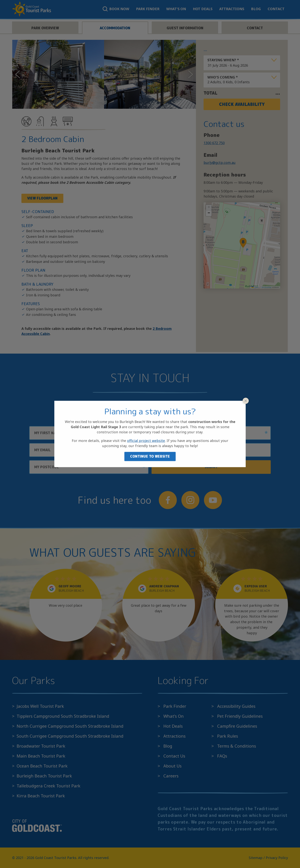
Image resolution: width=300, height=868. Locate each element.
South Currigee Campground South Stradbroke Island (70, 736)
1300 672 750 (214, 143)
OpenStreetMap (266, 287)
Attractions (232, 9)
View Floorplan (42, 198)
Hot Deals (203, 9)
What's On (176, 9)
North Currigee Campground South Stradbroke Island (70, 726)
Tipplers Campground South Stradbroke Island (63, 716)
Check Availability (242, 104)
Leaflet (255, 287)
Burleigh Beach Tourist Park (44, 776)
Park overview (45, 28)
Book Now (116, 9)
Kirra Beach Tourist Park (41, 796)
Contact (276, 9)
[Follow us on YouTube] (213, 500)
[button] (243, 243)
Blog (256, 9)
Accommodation (115, 28)
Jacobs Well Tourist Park (40, 706)
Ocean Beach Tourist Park (42, 766)
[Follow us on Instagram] (190, 500)
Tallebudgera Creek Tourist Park (49, 786)
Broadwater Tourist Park (41, 746)
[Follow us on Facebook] (168, 500)
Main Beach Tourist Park (41, 756)
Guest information (185, 28)
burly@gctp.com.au (220, 163)
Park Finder (148, 9)
